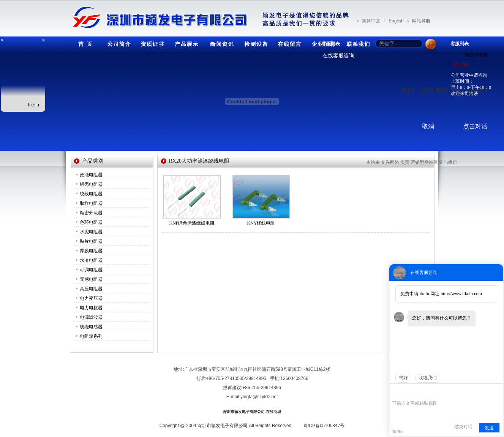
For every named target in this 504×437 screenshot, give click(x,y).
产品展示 (186, 42)
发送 (489, 428)
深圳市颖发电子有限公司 (223, 426)
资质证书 (152, 42)
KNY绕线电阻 (261, 223)
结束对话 (463, 427)
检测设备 (254, 42)
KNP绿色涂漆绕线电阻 (192, 223)
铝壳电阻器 (91, 184)
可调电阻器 (91, 270)
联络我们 (428, 378)
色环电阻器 (91, 222)
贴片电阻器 (91, 241)
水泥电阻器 (91, 232)
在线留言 (288, 42)
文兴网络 (390, 162)
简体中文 (371, 21)
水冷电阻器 (91, 260)
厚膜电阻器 (91, 251)
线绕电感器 (91, 327)
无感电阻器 (91, 279)
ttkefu (34, 105)
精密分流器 (91, 213)
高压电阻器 (91, 289)
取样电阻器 (91, 203)
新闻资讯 (220, 42)
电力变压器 (91, 298)
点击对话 (475, 126)
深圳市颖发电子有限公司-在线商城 (252, 412)
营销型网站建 (424, 162)
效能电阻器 (91, 175)
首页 (83, 42)
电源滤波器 (91, 317)
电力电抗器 (91, 308)
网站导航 (421, 21)
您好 (403, 378)
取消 (428, 126)
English (396, 21)
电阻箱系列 (91, 336)
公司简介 (117, 42)
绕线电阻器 (91, 194)
